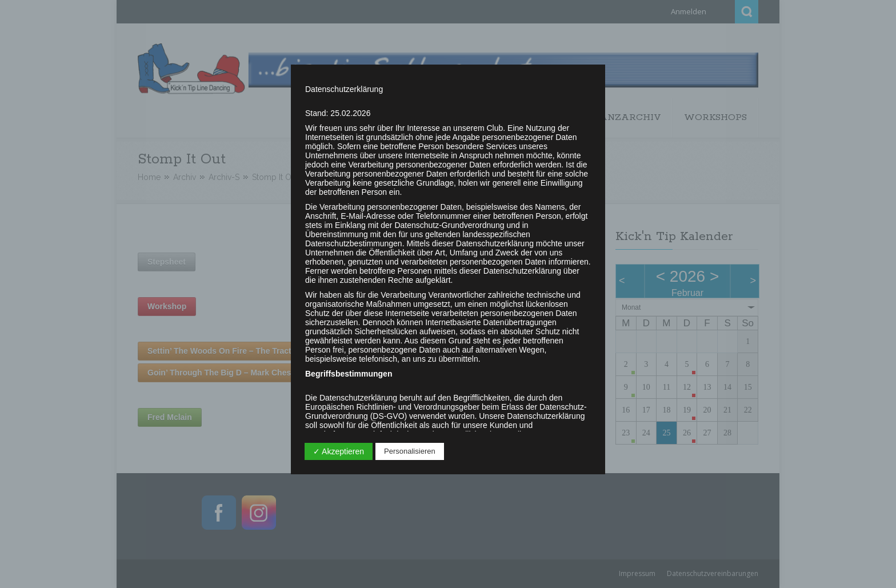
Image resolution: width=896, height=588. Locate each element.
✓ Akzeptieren (339, 451)
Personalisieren (410, 451)
